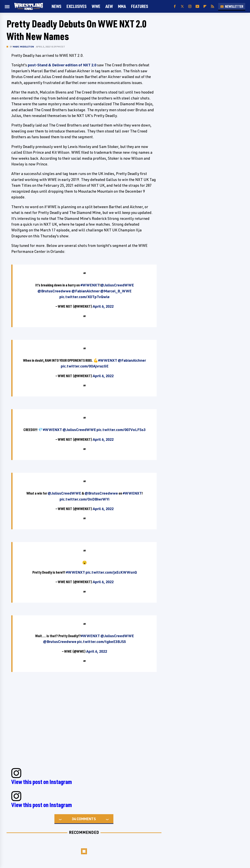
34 (74, 819)
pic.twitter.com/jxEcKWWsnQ (111, 572)
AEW (109, 6)
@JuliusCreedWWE (117, 285)
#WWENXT (90, 285)
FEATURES (140, 6)
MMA (122, 6)
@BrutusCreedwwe (54, 291)
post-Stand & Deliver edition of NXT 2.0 (62, 65)
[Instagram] (190, 6)
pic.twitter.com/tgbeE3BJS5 (101, 642)
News (56, 6)
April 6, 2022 (103, 306)
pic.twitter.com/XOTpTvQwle (84, 297)
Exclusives (77, 6)
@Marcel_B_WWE (116, 291)
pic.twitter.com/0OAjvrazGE (85, 366)
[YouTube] (197, 6)
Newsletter (232, 6)
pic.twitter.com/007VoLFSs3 (121, 430)
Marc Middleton (24, 47)
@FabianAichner (86, 291)
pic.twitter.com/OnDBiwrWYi (84, 499)
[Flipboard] (205, 6)
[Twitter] (182, 6)
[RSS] (212, 6)
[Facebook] (175, 6)
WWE (96, 6)
